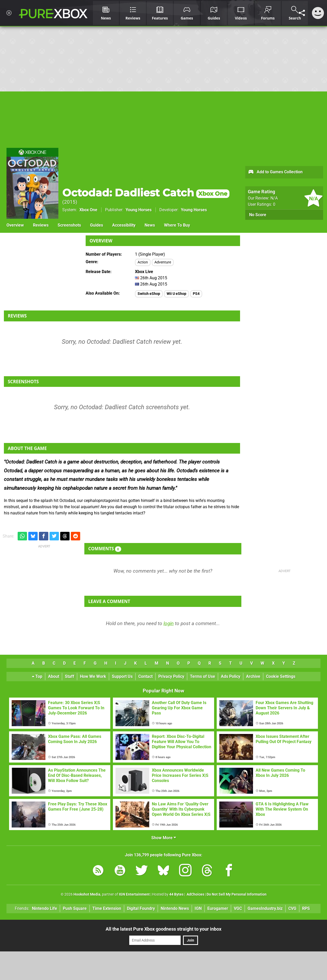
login (169, 623)
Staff (70, 676)
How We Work (93, 676)
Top (37, 676)
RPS (306, 908)
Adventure (163, 262)
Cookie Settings (281, 676)
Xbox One (88, 210)
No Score (258, 215)
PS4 (196, 294)
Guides (97, 225)
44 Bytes (176, 894)
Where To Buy (177, 225)
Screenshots (69, 225)
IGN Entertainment (134, 894)
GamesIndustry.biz (265, 908)
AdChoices (195, 894)
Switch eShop (149, 294)
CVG (292, 908)
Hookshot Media (87, 894)
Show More (164, 838)
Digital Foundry (141, 908)
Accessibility (124, 225)
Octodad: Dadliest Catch (146, 193)
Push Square (75, 908)
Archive (253, 676)
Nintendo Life (45, 908)
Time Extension (107, 908)
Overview (15, 225)
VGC (238, 908)
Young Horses (139, 210)
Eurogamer (218, 908)
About (54, 676)
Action (143, 262)
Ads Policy (231, 676)
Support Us (122, 676)
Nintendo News (175, 908)
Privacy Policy (171, 676)
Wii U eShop (176, 294)
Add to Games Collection (275, 172)
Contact (145, 676)
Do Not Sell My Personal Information (237, 894)
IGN (198, 908)
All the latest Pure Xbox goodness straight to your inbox (163, 929)
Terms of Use (203, 676)
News (150, 225)
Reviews (41, 225)
